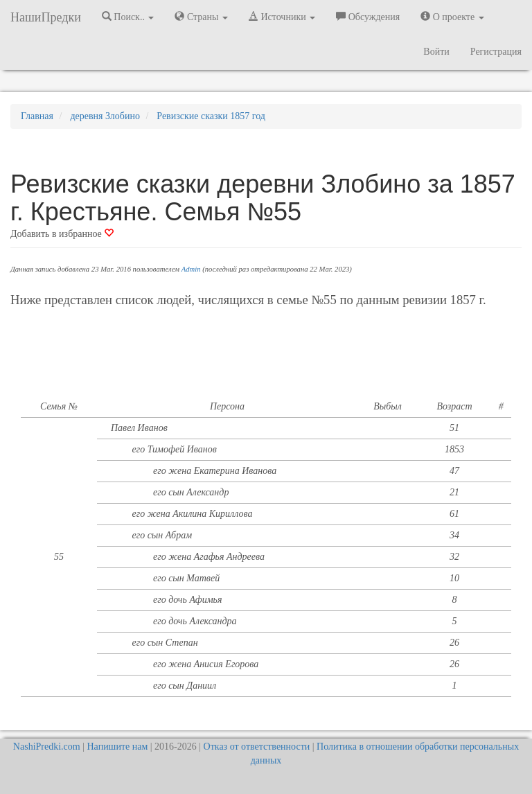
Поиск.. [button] (128, 17)
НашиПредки (46, 17)
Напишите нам (118, 747)
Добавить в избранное (62, 234)
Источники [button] (282, 17)
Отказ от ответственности (257, 747)
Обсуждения (368, 17)
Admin (191, 269)
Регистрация (496, 52)
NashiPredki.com (47, 747)
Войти (436, 52)
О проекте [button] (452, 17)
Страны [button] (201, 17)
